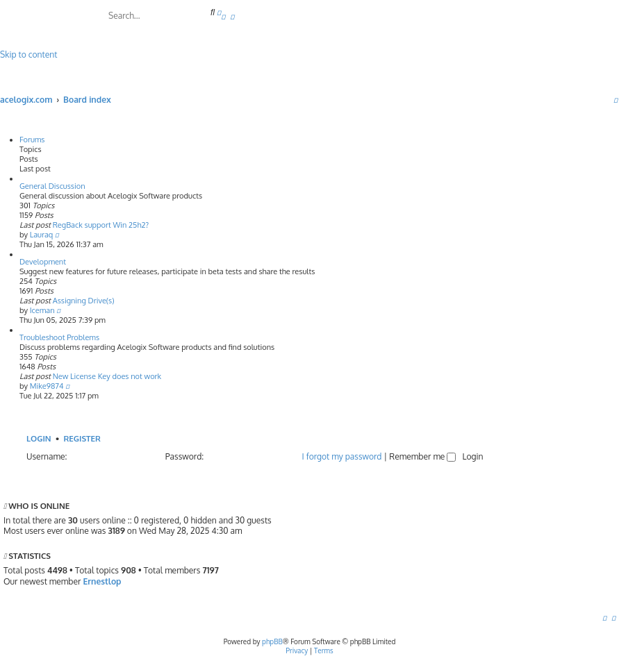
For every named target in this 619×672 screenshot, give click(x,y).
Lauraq (42, 235)
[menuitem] (223, 16)
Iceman (42, 310)
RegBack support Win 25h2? (101, 225)
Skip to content (28, 54)
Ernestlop (102, 581)
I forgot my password (342, 456)
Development (43, 262)
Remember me (422, 456)
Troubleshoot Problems (59, 337)
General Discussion (52, 186)
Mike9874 (47, 386)
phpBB (272, 641)
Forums (32, 140)
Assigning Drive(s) (84, 301)
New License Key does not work (107, 376)
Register (82, 438)
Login (39, 438)
